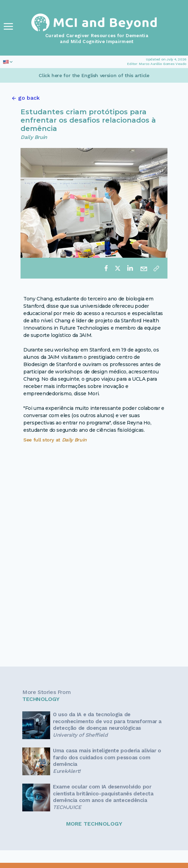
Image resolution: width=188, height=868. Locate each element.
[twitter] (118, 268)
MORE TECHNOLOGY (94, 824)
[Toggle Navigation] (8, 26)
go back (29, 98)
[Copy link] (156, 268)
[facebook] (106, 268)
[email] (144, 268)
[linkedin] (130, 268)
